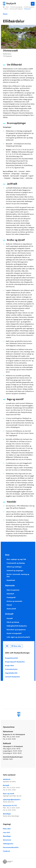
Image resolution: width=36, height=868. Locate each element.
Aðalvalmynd (33, 4)
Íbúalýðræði (11, 580)
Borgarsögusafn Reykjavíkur (15, 662)
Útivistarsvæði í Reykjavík (16, 9)
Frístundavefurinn (11, 669)
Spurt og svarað (19, 795)
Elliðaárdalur (27, 9)
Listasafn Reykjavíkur (13, 677)
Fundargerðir (11, 597)
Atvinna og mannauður (14, 601)
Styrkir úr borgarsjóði (14, 633)
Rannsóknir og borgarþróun (16, 630)
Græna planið (11, 609)
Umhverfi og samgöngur (16, 7)
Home (4, 7)
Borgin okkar (10, 665)
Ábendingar (19, 815)
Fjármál (9, 605)
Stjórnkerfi (10, 594)
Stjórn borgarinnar (13, 590)
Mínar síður (17, 646)
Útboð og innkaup (13, 622)
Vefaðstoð (19, 781)
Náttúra (6, 9)
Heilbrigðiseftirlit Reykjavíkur (17, 626)
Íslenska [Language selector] (7, 646)
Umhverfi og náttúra (29, 7)
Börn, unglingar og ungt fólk (16, 559)
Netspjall (19, 788)
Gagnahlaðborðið (11, 673)
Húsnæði (10, 618)
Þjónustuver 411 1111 (19, 808)
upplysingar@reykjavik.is (19, 801)
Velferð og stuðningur (14, 567)
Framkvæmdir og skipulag (16, 563)
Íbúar (7, 7)
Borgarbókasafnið (11, 658)
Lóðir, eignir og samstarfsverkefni (18, 637)
